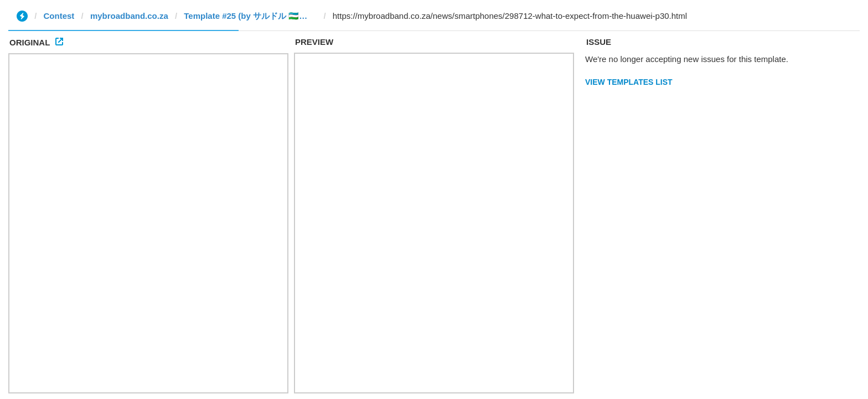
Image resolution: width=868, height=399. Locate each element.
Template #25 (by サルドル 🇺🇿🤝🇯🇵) (250, 16)
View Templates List (629, 82)
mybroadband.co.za (129, 16)
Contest (59, 16)
